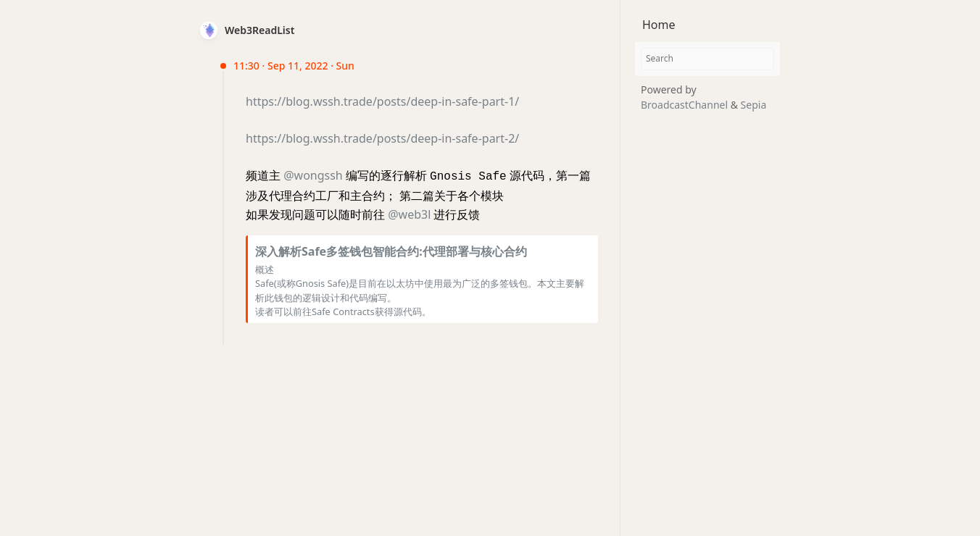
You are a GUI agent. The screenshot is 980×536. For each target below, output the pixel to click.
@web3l (409, 213)
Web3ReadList (259, 30)
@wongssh (313, 175)
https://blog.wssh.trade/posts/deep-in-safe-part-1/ (382, 101)
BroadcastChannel (686, 105)
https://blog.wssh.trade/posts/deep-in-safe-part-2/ (382, 138)
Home (659, 25)
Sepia (754, 105)
